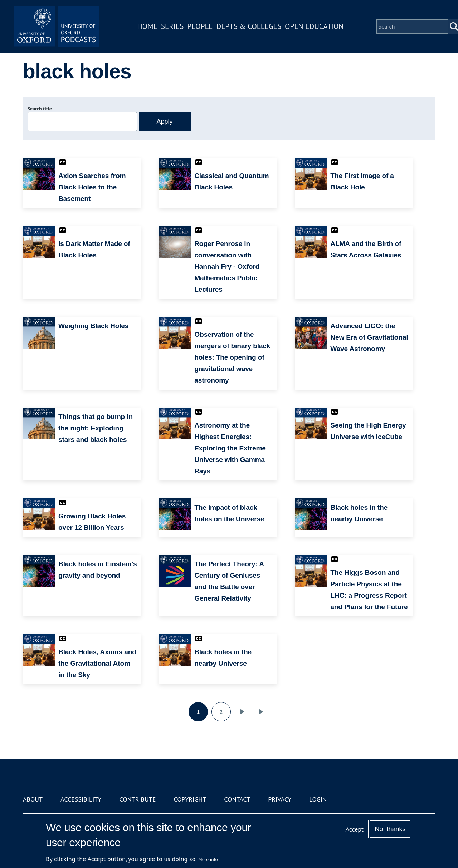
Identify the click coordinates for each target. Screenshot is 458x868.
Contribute (137, 799)
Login (318, 799)
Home (147, 26)
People (200, 26)
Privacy (280, 799)
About (33, 799)
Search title (40, 109)
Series (172, 26)
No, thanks (390, 829)
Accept (354, 829)
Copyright (190, 799)
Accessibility (81, 799)
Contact (237, 799)
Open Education (314, 26)
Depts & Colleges (249, 26)
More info (208, 859)
